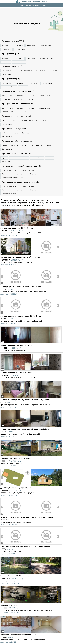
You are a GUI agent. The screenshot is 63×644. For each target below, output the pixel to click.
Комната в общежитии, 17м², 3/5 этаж (16, 346)
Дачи (11, 96)
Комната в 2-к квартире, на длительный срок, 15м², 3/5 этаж (25, 429)
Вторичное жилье (45, 46)
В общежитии (6, 71)
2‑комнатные (19, 46)
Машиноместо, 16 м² (9, 605)
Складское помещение (37, 174)
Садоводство (14, 121)
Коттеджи (20, 96)
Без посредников (21, 49)
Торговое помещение (27, 170)
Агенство (45, 121)
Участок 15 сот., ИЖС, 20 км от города (16, 576)
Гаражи (4, 146)
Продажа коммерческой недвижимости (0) (21, 166)
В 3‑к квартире (54, 71)
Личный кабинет (39, 5)
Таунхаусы (31, 96)
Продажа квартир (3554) (13, 41)
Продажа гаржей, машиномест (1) (17, 141)
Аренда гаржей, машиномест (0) (17, 154)
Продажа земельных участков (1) (17, 116)
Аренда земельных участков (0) (16, 129)
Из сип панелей (19, 99)
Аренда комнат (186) (11, 79)
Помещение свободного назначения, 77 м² (18, 635)
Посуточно (6, 62)
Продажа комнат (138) (12, 66)
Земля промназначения (30, 121)
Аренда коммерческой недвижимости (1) (21, 182)
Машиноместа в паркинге (19, 146)
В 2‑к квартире (41, 71)
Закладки (26, 5)
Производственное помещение (12, 178)
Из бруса (32, 99)
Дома (4, 96)
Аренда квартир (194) (12, 54)
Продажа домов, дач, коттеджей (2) (18, 91)
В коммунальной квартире (24, 71)
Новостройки (6, 49)
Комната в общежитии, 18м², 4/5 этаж (16, 373)
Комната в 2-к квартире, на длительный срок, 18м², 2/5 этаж (25, 400)
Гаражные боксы (37, 146)
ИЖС (4, 121)
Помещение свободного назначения (14, 174)
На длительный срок (46, 58)
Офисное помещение (9, 170)
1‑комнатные (6, 46)
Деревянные (6, 99)
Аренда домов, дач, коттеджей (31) (18, 104)
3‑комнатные (31, 46)
